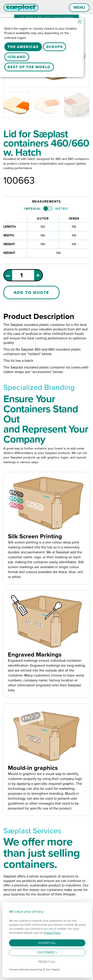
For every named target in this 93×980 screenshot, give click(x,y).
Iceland (17, 57)
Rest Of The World (29, 67)
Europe (55, 47)
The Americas (23, 47)
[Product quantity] (23, 275)
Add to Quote (32, 292)
